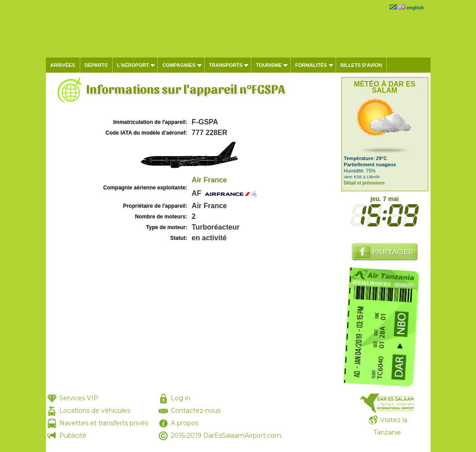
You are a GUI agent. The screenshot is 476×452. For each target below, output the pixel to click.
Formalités (311, 65)
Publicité (73, 436)
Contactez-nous (196, 411)
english (415, 8)
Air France (209, 180)
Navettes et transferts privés (104, 423)
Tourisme (269, 65)
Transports (226, 65)
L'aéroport (133, 65)
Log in (181, 398)
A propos (185, 423)
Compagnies (179, 65)
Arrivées (63, 65)
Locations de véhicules (95, 411)
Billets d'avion (361, 65)
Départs (96, 65)
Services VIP (79, 398)
